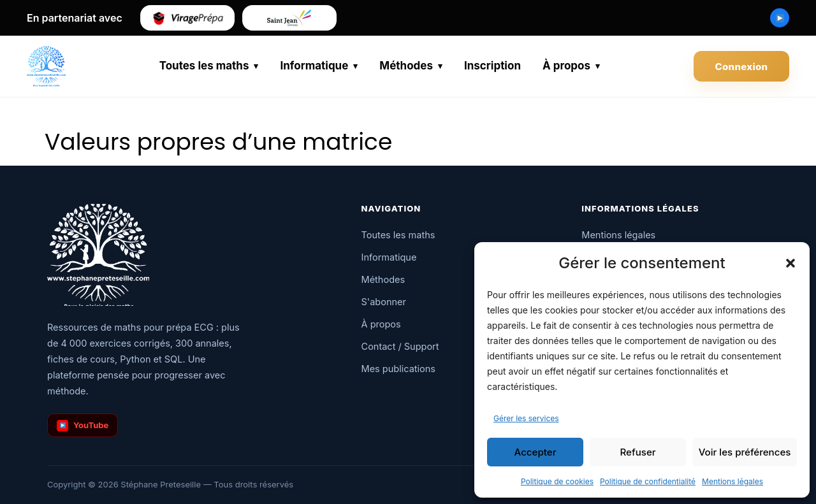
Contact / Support (400, 346)
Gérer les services (526, 418)
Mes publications (398, 369)
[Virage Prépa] (187, 18)
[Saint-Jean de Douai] (289, 18)
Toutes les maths (204, 66)
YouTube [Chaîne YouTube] (83, 426)
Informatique (314, 66)
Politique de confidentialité (648, 481)
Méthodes (406, 66)
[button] (790, 263)
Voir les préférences (745, 452)
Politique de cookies (557, 481)
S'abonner (384, 302)
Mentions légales (732, 481)
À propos (566, 66)
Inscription (492, 66)
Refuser (638, 452)
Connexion (742, 67)
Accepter (535, 452)
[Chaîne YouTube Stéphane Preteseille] (780, 18)
